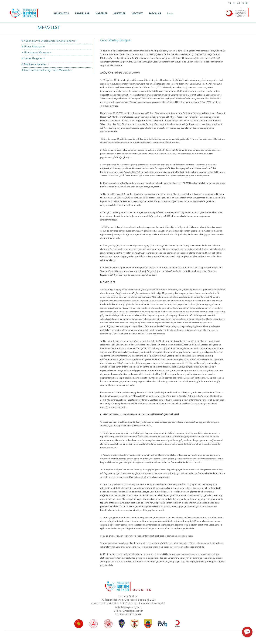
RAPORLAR (155, 14)
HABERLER (101, 14)
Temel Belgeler (33, 59)
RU (247, 3)
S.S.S (170, 14)
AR (238, 3)
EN (234, 3)
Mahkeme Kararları (35, 64)
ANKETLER (119, 14)
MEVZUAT (137, 14)
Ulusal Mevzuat (33, 47)
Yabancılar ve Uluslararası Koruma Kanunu (50, 41)
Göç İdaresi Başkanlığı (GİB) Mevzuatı (47, 70)
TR (230, 3)
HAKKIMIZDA (62, 14)
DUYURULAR (82, 14)
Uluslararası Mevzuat (37, 53)
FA (243, 3)
